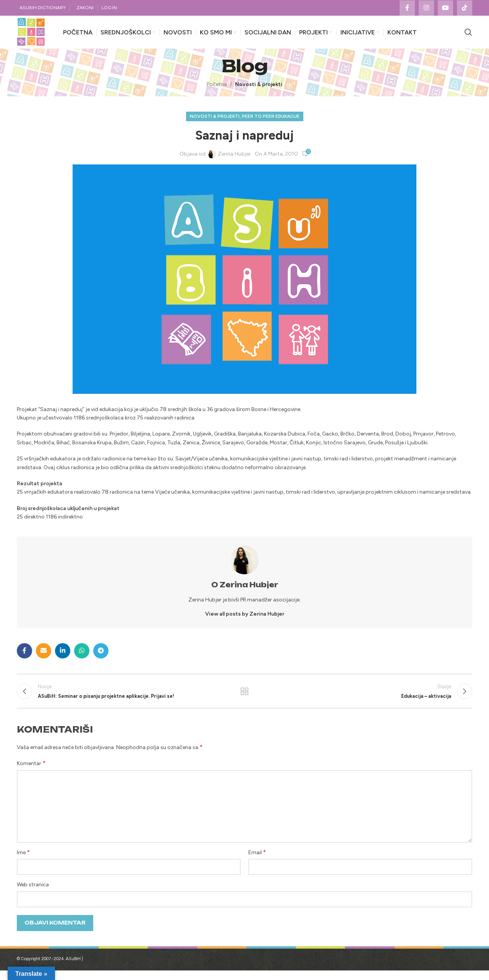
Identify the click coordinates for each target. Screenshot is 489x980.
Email (257, 862)
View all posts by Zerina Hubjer (245, 621)
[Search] (468, 36)
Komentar (31, 773)
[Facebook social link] (407, 8)
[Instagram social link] (426, 8)
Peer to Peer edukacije (271, 124)
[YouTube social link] (445, 8)
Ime (23, 862)
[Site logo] (34, 36)
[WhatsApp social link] (82, 658)
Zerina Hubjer (234, 161)
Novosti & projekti (259, 92)
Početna (217, 92)
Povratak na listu (245, 700)
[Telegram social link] (101, 658)
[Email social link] (44, 658)
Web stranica (33, 894)
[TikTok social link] (465, 8)
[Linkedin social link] (63, 658)
